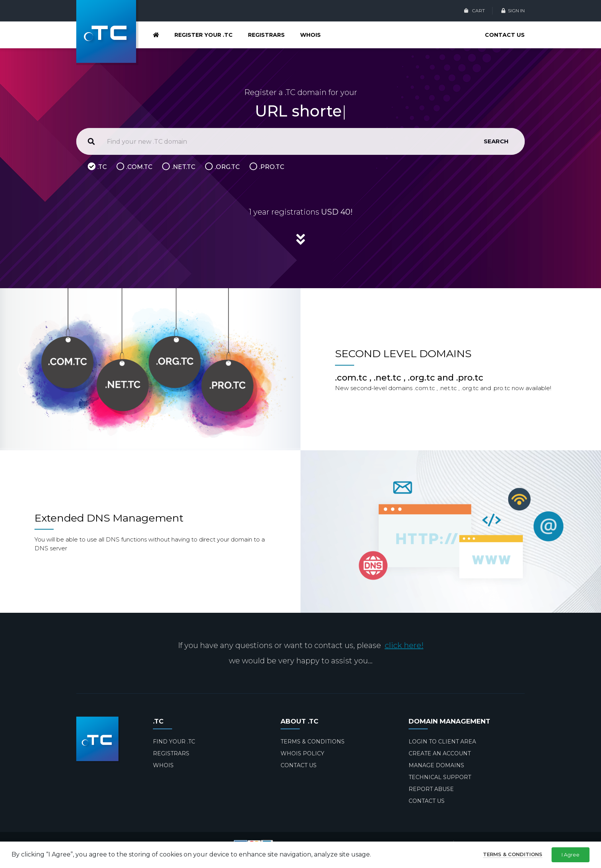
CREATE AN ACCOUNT (440, 753)
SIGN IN (513, 11)
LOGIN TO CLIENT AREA (442, 742)
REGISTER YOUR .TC (204, 35)
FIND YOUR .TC (174, 742)
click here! (404, 645)
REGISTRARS (266, 35)
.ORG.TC (227, 167)
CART (475, 11)
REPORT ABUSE (431, 789)
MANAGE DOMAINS (436, 765)
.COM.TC (139, 167)
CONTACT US (505, 35)
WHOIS (310, 35)
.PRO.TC (272, 167)
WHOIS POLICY (302, 753)
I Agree (571, 855)
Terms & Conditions (513, 854)
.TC (102, 167)
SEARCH (496, 141)
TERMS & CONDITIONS (313, 742)
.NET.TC (184, 167)
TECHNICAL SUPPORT (440, 777)
